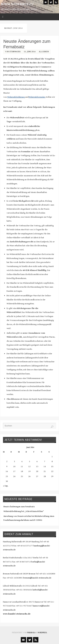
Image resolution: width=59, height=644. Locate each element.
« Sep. (6, 486)
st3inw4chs (15, 52)
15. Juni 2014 (30, 52)
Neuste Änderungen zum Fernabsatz (19, 507)
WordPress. (42, 633)
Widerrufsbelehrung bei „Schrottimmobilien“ (24, 511)
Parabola (31, 633)
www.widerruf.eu (17, 4)
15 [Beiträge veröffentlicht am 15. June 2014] (52, 466)
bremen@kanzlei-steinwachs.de (37, 578)
